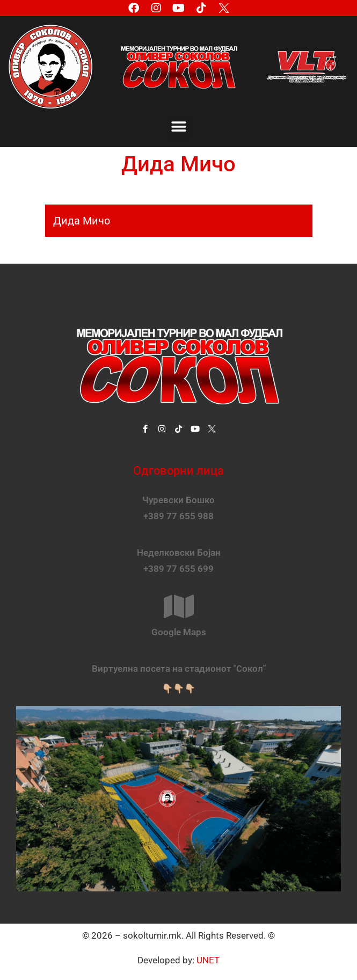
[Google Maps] (179, 606)
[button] (178, 127)
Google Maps (179, 632)
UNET (208, 960)
